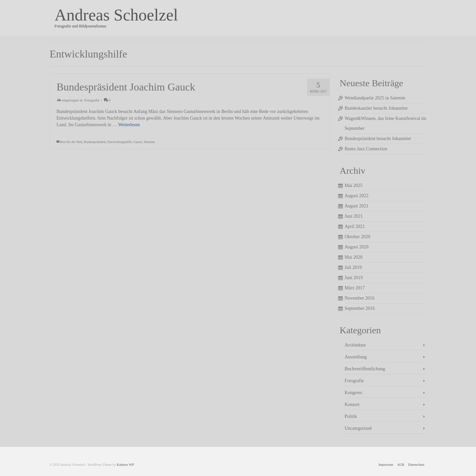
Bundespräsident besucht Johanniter (378, 139)
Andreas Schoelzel (116, 15)
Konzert (352, 404)
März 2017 (355, 288)
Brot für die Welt (71, 142)
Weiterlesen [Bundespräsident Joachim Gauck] (129, 125)
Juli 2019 (353, 267)
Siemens (149, 142)
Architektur (356, 345)
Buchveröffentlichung (365, 369)
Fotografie (92, 100)
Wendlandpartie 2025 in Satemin (375, 98)
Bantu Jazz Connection (366, 149)
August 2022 (357, 196)
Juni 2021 (354, 216)
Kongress (354, 393)
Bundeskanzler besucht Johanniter (376, 108)
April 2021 (355, 226)
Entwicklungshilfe (119, 142)
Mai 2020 (354, 257)
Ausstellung (356, 357)
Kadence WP (125, 465)
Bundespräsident (95, 142)
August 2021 (357, 206)
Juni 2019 (354, 278)
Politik (351, 416)
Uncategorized (358, 428)
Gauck (138, 142)
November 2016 (360, 298)
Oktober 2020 (357, 237)
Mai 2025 (354, 185)
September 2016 (360, 308)
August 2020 (357, 247)
